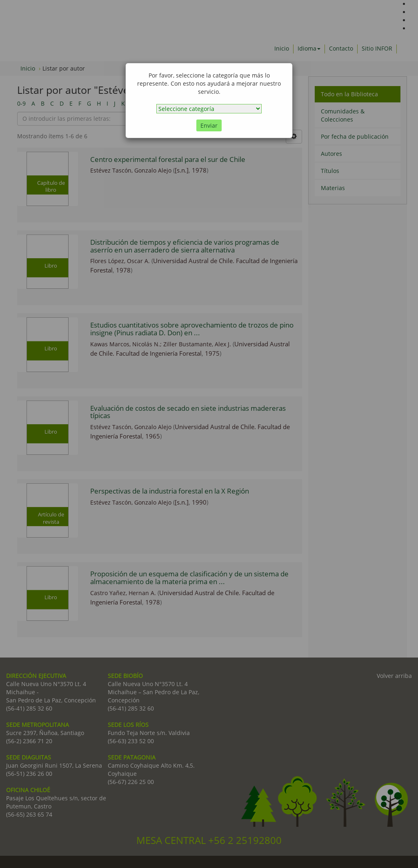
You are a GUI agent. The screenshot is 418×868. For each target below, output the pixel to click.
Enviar (209, 125)
